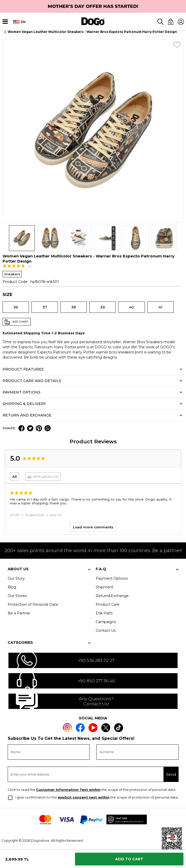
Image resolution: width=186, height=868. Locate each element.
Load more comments (93, 527)
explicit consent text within (84, 797)
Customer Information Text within (68, 790)
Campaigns (106, 622)
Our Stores (17, 596)
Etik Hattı (104, 613)
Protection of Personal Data (33, 604)
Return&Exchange (112, 596)
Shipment (105, 587)
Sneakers (12, 274)
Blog (12, 587)
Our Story (16, 578)
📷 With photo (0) (43, 477)
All (15, 477)
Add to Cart (129, 859)
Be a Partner (19, 613)
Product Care (108, 604)
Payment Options (112, 578)
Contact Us (106, 631)
